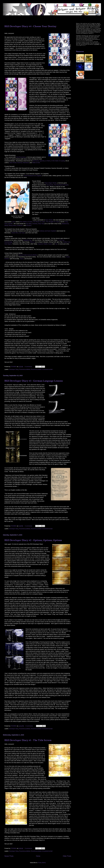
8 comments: (29, 367)
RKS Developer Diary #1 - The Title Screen (28, 740)
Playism (84, 45)
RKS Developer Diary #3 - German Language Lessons (34, 381)
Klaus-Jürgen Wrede (51, 183)
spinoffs (10, 224)
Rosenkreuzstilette (25, 369)
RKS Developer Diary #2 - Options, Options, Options (33, 540)
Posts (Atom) (42, 863)
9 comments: (29, 848)
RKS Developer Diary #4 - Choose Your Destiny (30, 26)
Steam (78, 45)
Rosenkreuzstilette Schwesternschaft (42, 369)
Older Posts (67, 856)
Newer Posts (9, 856)
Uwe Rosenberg (21, 157)
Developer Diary (14, 369)
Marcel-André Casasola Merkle (28, 255)
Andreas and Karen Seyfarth (48, 231)
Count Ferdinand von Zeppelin (33, 176)
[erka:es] (93, 28)
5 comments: (29, 526)
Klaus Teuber (49, 220)
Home (38, 856)
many (66, 222)
